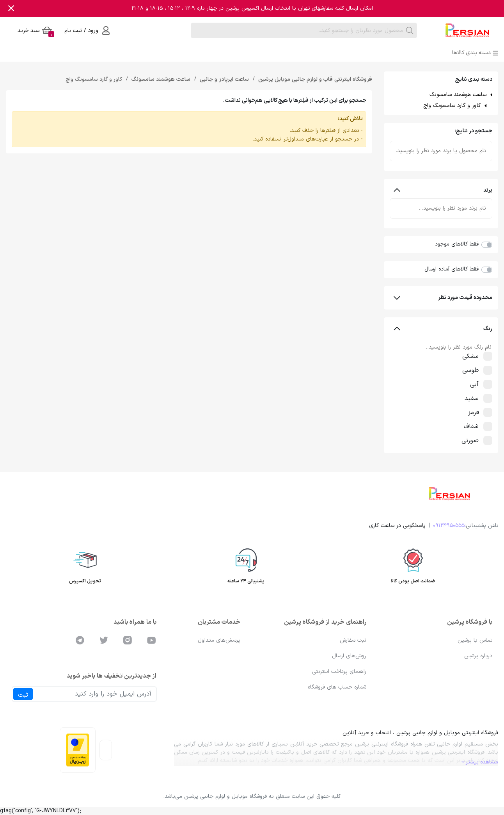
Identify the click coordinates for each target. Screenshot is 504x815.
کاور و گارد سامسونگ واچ (452, 106)
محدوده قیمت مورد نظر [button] (443, 298)
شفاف (476, 427)
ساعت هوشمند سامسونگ (458, 95)
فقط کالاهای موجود (457, 244)
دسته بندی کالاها (475, 53)
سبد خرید (36, 32)
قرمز (478, 413)
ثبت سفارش (353, 640)
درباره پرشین (478, 656)
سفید (476, 399)
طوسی (475, 370)
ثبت (23, 695)
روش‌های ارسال (349, 656)
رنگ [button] (443, 329)
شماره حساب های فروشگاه (337, 687)
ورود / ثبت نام (87, 30)
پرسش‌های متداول (219, 640)
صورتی (474, 441)
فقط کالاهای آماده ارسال (452, 269)
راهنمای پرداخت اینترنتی (339, 672)
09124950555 (449, 526)
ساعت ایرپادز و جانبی (224, 79)
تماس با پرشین (475, 640)
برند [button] (443, 190)
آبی (479, 384)
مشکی (475, 356)
